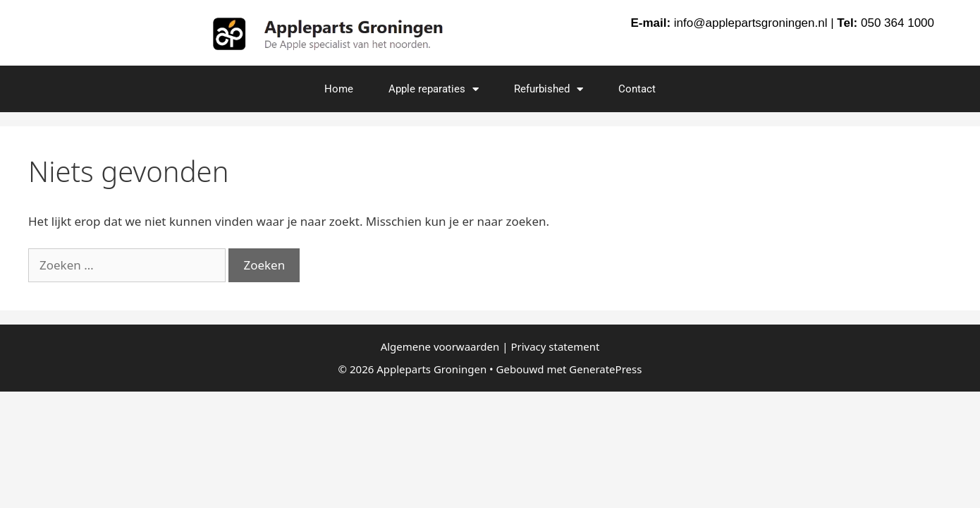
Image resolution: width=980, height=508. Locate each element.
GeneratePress (605, 369)
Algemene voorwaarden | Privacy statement (490, 346)
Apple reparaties (434, 89)
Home (339, 89)
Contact (637, 89)
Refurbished (549, 89)
